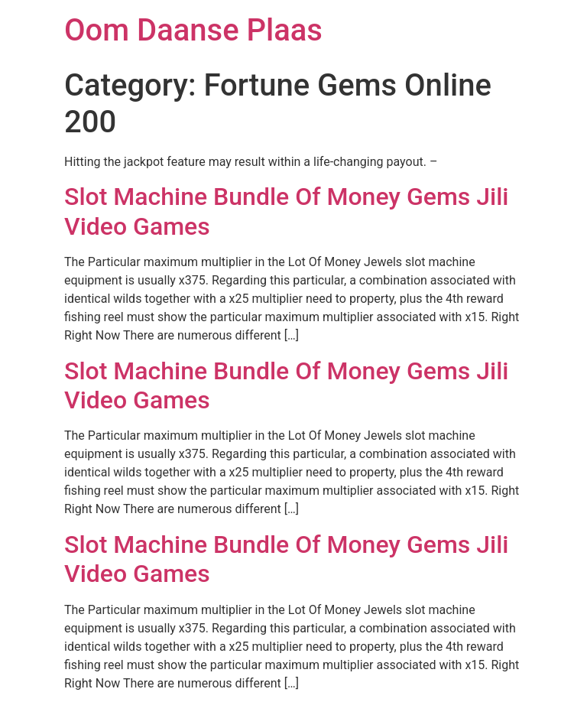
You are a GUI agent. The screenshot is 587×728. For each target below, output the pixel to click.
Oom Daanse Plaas (193, 30)
